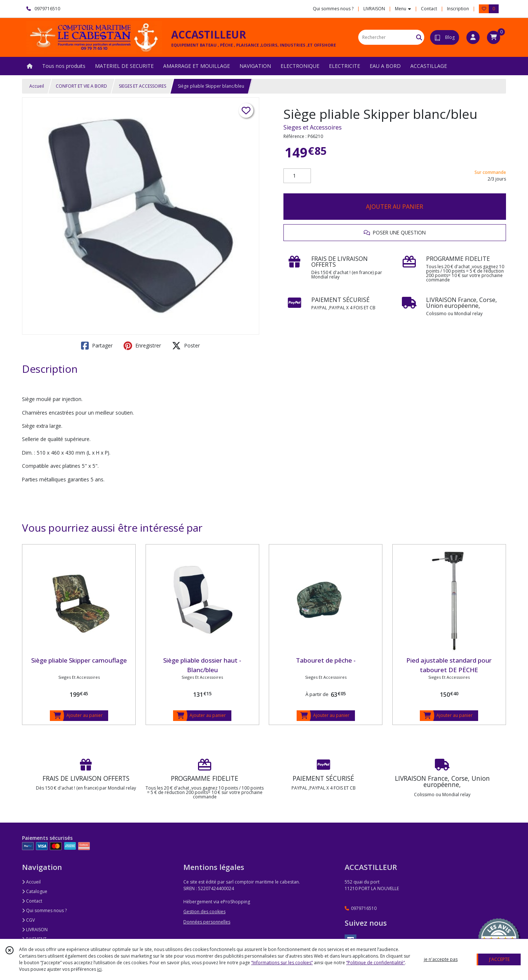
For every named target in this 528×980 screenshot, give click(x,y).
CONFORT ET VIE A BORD (81, 86)
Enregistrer (142, 346)
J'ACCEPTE (499, 959)
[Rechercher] (419, 37)
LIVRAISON (35, 930)
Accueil (37, 86)
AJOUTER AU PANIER (395, 207)
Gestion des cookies (204, 912)
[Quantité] (297, 176)
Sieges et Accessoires (313, 127)
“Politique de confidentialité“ (375, 963)
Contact (429, 9)
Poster (186, 346)
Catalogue (35, 891)
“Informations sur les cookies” (282, 963)
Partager (97, 346)
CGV (28, 920)
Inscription (458, 9)
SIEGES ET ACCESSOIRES (142, 86)
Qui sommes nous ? (44, 910)
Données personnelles (207, 922)
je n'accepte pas (441, 959)
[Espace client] (473, 37)
